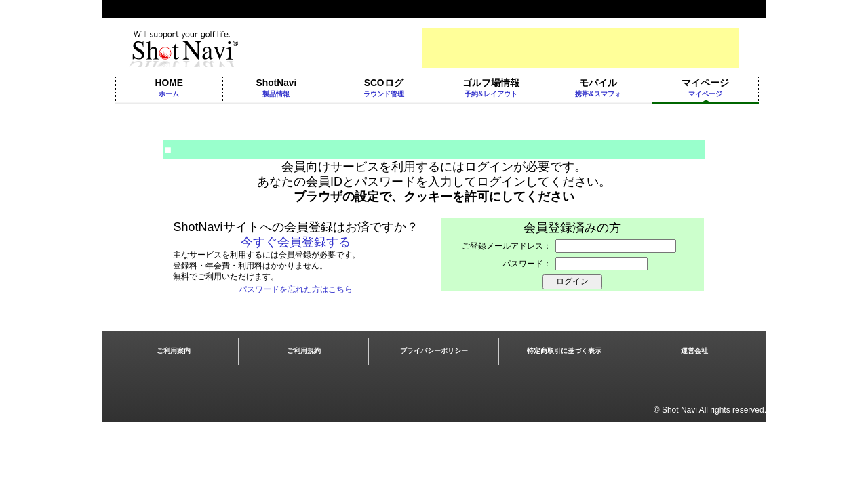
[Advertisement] (580, 48)
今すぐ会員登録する (296, 242)
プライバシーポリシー (434, 351)
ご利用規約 (304, 351)
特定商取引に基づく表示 (564, 351)
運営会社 (694, 351)
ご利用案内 (174, 351)
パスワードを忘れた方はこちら (296, 289)
